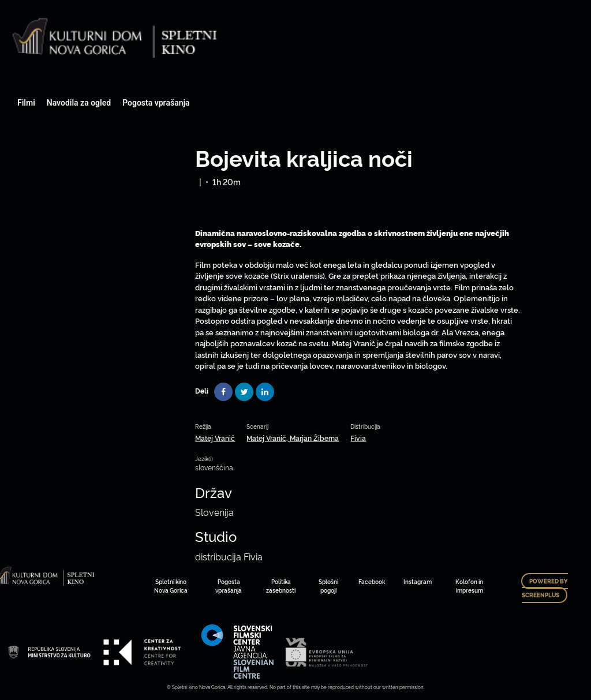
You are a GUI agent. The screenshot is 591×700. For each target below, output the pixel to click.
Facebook (372, 581)
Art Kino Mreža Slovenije (49, 652)
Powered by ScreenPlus (545, 588)
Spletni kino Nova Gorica (171, 586)
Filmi (26, 103)
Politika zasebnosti (281, 586)
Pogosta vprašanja (156, 103)
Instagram (418, 581)
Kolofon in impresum (469, 586)
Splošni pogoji (328, 586)
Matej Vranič (215, 438)
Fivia (358, 438)
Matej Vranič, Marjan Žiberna (293, 438)
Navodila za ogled (79, 103)
